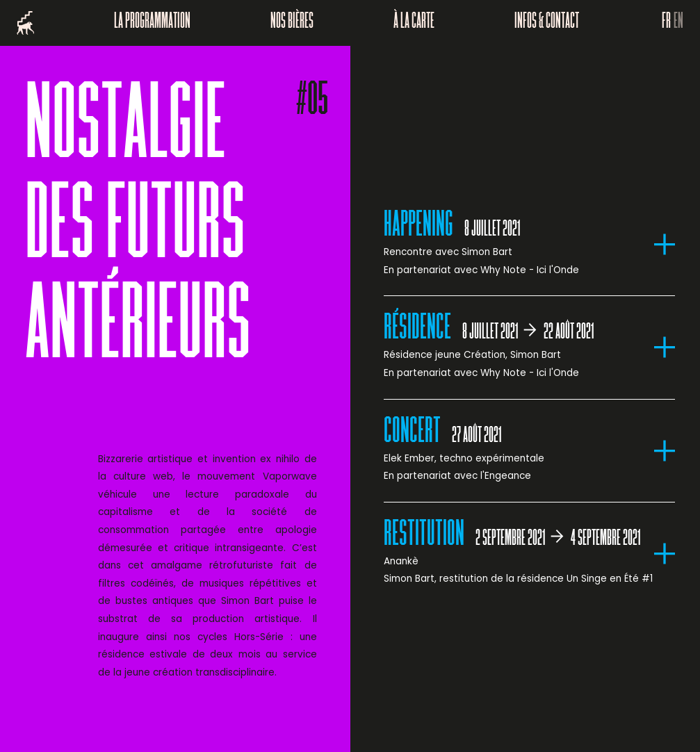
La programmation (152, 23)
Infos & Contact (547, 23)
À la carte (414, 23)
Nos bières (292, 23)
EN (678, 23)
